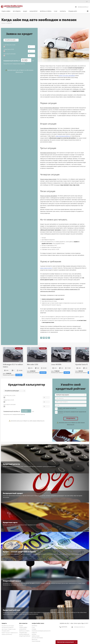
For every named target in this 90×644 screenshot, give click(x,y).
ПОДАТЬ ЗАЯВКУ (6, 11)
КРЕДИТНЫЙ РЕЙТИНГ (25, 636)
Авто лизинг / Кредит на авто (9, 629)
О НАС (56, 11)
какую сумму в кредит (46, 268)
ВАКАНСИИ (35, 640)
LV (87, 1)
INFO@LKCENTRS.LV (78, 627)
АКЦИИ (25, 11)
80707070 (63, 627)
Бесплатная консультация (67, 642)
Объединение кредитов (8, 627)
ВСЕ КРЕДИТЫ (17, 11)
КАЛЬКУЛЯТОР (33, 11)
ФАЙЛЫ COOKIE (36, 636)
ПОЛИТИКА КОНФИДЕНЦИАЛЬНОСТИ (41, 631)
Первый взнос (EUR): (9, 49)
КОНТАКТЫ (63, 11)
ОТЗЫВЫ (34, 629)
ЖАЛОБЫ (34, 634)
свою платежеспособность (63, 136)
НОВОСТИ (9, 23)
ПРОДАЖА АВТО (73, 11)
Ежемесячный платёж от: (12, 61)
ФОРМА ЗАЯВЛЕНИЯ (24, 634)
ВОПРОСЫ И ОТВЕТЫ (46, 11)
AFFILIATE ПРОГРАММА (37, 638)
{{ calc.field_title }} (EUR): (9, 45)
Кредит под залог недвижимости (10, 633)
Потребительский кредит (8, 626)
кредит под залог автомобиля (67, 76)
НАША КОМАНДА (36, 641)
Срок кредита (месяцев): (10, 54)
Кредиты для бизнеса (7, 634)
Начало (3, 23)
